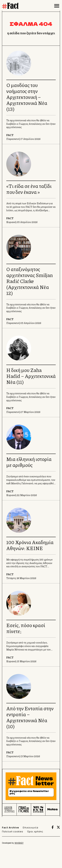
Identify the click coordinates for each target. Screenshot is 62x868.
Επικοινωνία (31, 827)
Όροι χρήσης (35, 831)
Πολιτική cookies (13, 831)
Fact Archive (10, 827)
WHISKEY (19, 843)
